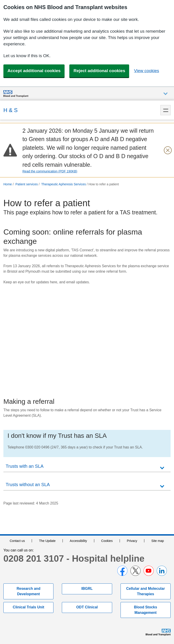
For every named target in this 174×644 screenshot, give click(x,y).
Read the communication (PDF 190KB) (50, 171)
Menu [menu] (166, 110)
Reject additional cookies (99, 71)
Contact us (17, 541)
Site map (158, 541)
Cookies (107, 541)
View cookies (146, 71)
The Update (47, 541)
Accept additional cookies (34, 71)
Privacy (132, 541)
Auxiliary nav (166, 94)
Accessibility (78, 541)
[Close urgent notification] (168, 150)
